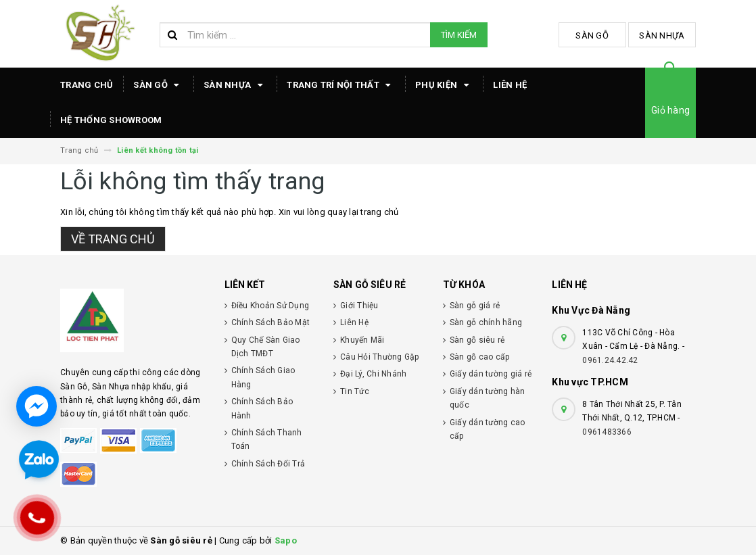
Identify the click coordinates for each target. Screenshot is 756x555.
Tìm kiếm (459, 35)
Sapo (286, 540)
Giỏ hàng (670, 110)
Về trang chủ (113, 239)
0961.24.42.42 (610, 360)
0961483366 (607, 432)
